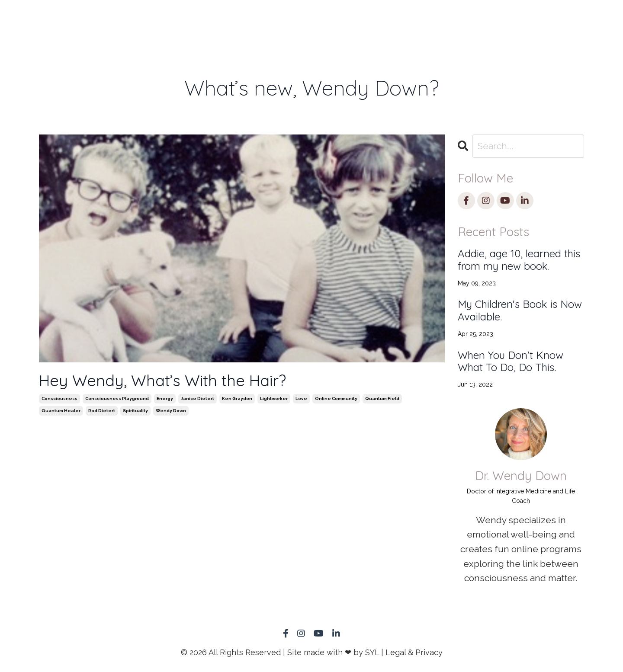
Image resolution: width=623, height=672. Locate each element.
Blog (442, 19)
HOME (108, 19)
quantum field (382, 398)
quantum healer (61, 411)
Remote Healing (187, 26)
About (397, 19)
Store (349, 19)
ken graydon (237, 398)
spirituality (135, 411)
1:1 (145, 19)
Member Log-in (491, 26)
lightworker (274, 398)
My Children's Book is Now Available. (520, 310)
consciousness (59, 398)
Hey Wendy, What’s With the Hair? (162, 380)
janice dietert (197, 398)
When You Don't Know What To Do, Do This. (511, 362)
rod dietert (102, 411)
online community (336, 398)
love (301, 398)
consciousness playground (117, 398)
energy (165, 398)
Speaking (295, 19)
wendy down (171, 411)
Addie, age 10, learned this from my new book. (519, 260)
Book (243, 19)
